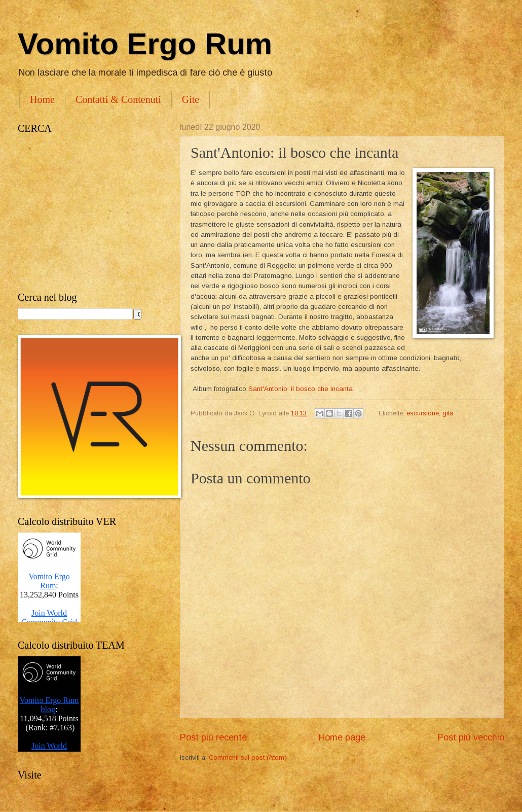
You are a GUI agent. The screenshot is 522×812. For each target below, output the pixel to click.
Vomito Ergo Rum (145, 44)
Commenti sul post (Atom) (248, 757)
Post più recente (213, 737)
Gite (191, 99)
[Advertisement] (89, 213)
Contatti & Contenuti (118, 99)
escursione (423, 413)
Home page (342, 737)
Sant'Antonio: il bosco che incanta (301, 389)
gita (448, 413)
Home (42, 99)
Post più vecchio (471, 737)
